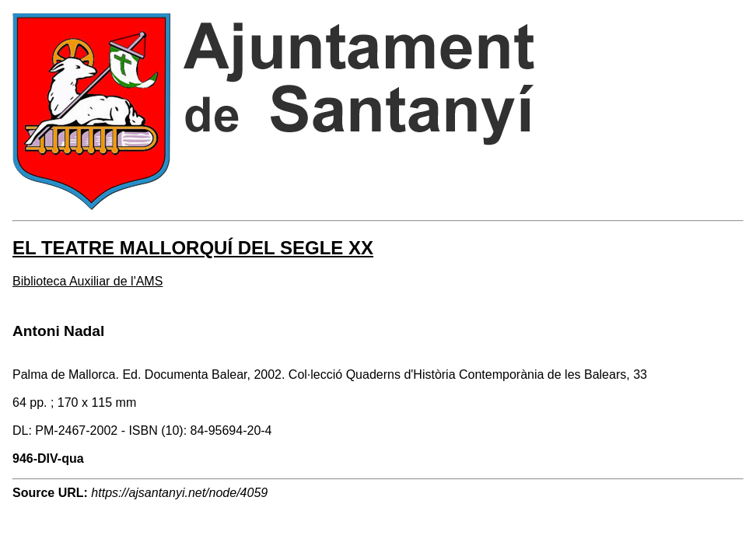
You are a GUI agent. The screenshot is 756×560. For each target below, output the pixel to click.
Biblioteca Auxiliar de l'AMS (87, 281)
